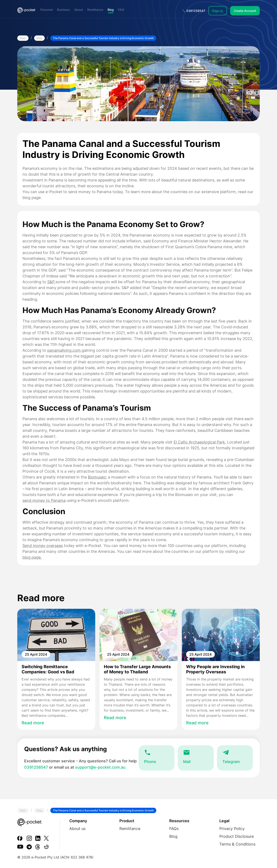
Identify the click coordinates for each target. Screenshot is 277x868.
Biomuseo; (97, 477)
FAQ (121, 10)
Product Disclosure (237, 836)
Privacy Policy (232, 829)
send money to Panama (44, 500)
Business (63, 10)
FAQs (174, 829)
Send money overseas (43, 546)
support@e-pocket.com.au (100, 767)
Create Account (245, 11)
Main (23, 38)
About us (77, 829)
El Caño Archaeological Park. (200, 442)
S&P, (51, 282)
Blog (111, 10)
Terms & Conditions (237, 844)
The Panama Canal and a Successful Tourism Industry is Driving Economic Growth (103, 38)
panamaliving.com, (64, 350)
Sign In (218, 11)
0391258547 (194, 11)
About (79, 10)
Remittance (95, 10)
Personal (47, 10)
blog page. (32, 557)
